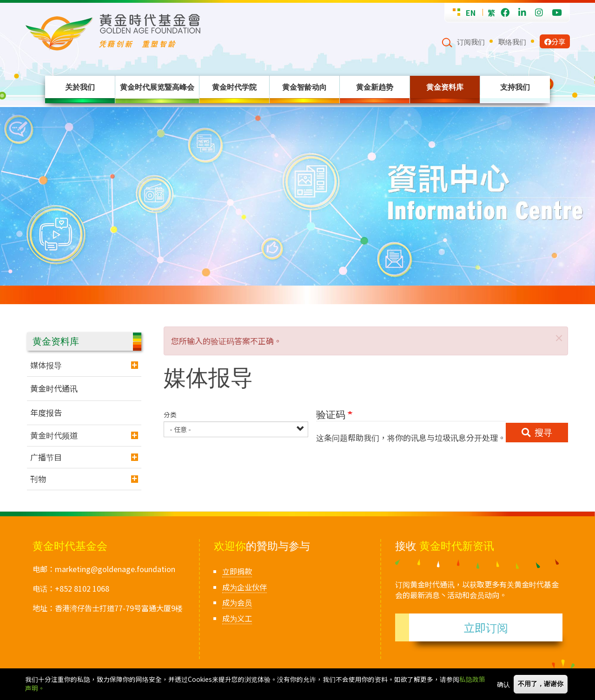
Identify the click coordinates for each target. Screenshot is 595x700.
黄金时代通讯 (54, 388)
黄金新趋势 (375, 87)
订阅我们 (471, 41)
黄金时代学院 (234, 87)
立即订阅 (486, 627)
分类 (170, 415)
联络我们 (512, 41)
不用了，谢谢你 (541, 684)
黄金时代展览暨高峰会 (157, 87)
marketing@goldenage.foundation (115, 569)
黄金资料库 (445, 87)
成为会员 (237, 602)
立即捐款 (237, 571)
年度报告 (46, 412)
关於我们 (80, 87)
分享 (555, 41)
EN (471, 13)
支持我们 (515, 87)
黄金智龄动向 (304, 87)
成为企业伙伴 (245, 587)
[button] (558, 337)
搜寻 (543, 432)
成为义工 (237, 618)
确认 (503, 684)
